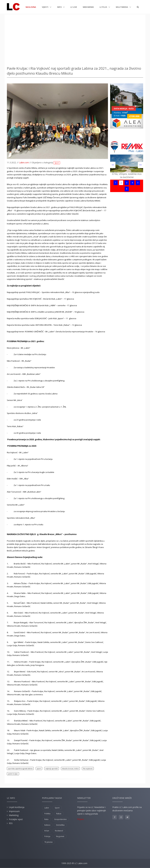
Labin (47, 808)
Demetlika (60, 825)
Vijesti (45, 7)
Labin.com (24, 162)
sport (39, 768)
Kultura (47, 825)
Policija (47, 836)
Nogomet (60, 836)
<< (113, 165)
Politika (47, 814)
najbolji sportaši (52, 768)
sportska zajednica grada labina (20, 768)
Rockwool (59, 831)
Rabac (59, 814)
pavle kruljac (13, 774)
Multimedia (122, 7)
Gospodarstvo (60, 819)
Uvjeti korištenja (17, 807)
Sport (57, 163)
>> (140, 165)
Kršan (47, 831)
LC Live (74, 7)
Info (60, 7)
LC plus (104, 7)
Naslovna (31, 7)
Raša (46, 819)
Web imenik (88, 7)
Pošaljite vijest (16, 819)
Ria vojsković (88, 768)
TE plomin (48, 842)
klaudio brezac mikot (70, 768)
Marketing (14, 815)
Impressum (14, 811)
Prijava (80, 819)
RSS (11, 823)
